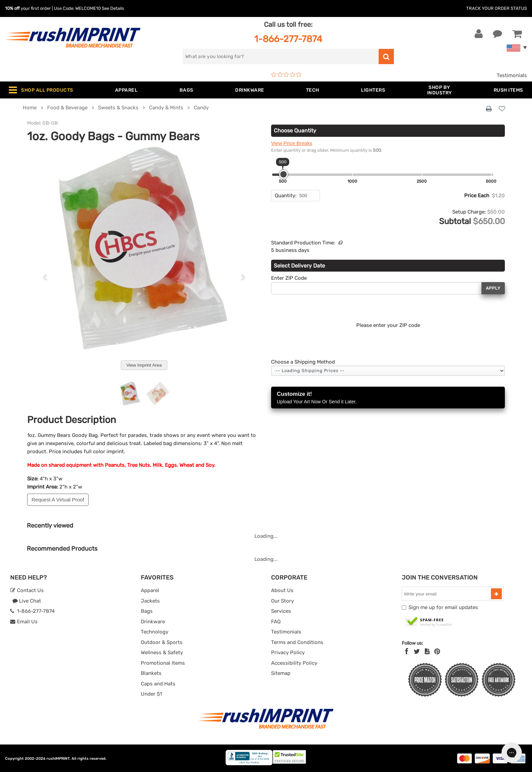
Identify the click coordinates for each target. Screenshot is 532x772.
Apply (493, 288)
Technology (155, 632)
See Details (113, 8)
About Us (282, 590)
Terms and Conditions (297, 642)
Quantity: (286, 196)
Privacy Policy (288, 652)
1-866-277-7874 (288, 39)
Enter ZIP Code (289, 278)
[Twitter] (417, 651)
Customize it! (388, 398)
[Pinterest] (437, 651)
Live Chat (27, 601)
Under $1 (151, 694)
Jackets (150, 601)
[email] (447, 594)
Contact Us (27, 590)
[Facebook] (407, 651)
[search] (281, 57)
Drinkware (153, 622)
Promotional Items (163, 663)
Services (281, 611)
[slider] (283, 174)
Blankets (151, 673)
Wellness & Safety (162, 652)
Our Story (282, 601)
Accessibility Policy (294, 663)
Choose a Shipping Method (303, 362)
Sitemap (281, 673)
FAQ (276, 622)
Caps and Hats (158, 684)
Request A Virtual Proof (58, 500)
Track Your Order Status (497, 8)
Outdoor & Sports (162, 642)
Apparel (150, 590)
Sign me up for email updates (443, 607)
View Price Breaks (292, 143)
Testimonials (512, 75)
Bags (147, 611)
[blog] (427, 651)
